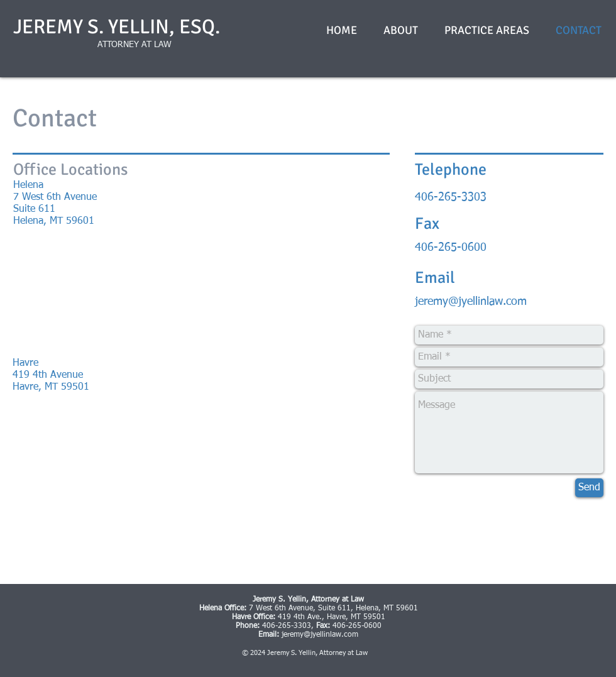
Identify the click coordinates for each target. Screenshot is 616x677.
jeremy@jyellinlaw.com (471, 302)
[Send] (589, 488)
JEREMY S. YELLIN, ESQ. (117, 27)
